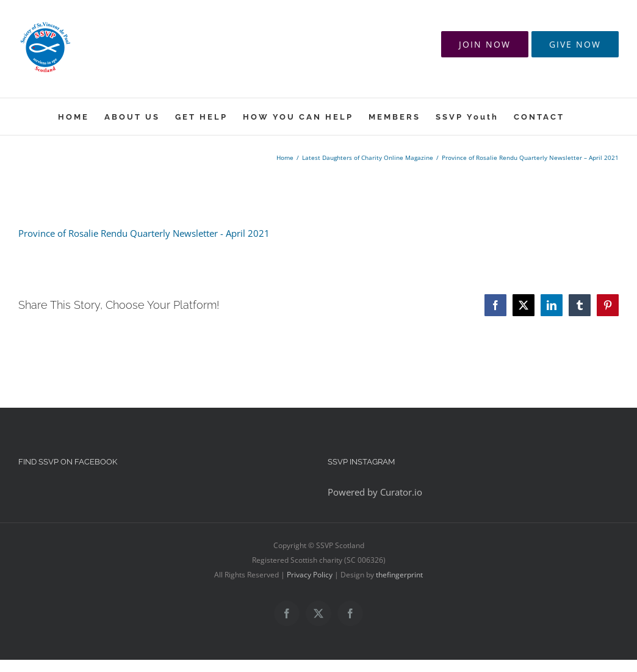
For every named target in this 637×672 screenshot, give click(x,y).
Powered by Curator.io (375, 492)
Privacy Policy (310, 575)
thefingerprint (399, 575)
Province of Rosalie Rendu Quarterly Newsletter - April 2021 (144, 233)
